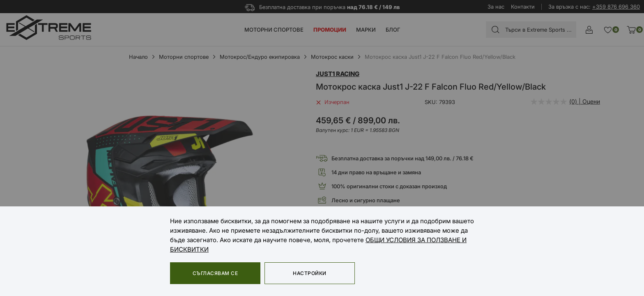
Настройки (309, 273)
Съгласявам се (215, 273)
